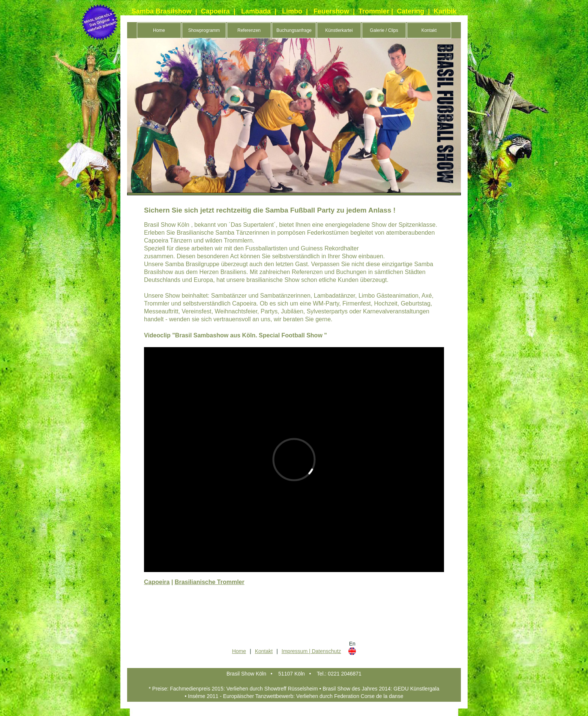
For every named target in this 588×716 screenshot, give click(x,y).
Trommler (374, 11)
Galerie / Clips (384, 30)
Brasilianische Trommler (210, 582)
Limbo (292, 11)
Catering (410, 11)
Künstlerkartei (339, 30)
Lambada (256, 11)
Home (159, 30)
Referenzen (249, 30)
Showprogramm (204, 30)
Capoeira (215, 11)
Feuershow (331, 11)
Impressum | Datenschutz (311, 651)
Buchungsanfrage (294, 30)
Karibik (445, 11)
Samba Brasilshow (162, 11)
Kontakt (429, 30)
